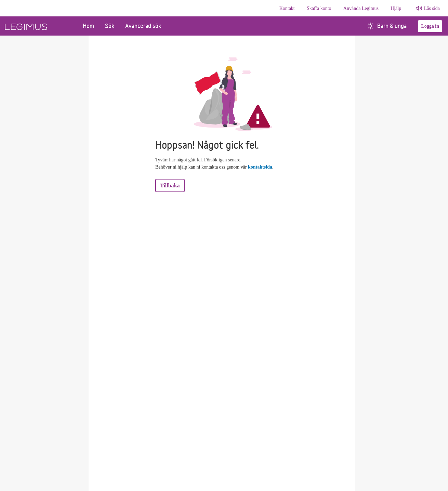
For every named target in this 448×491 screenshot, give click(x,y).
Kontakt (287, 8)
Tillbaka (170, 185)
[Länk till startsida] (39, 26)
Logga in (430, 26)
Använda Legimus (361, 8)
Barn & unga (387, 26)
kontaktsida (260, 167)
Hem (88, 26)
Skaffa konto (319, 8)
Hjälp (396, 8)
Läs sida (432, 8)
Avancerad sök (143, 26)
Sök (110, 26)
